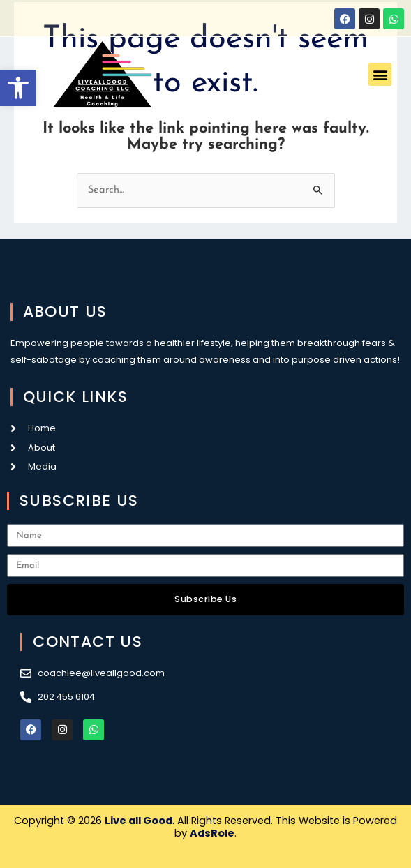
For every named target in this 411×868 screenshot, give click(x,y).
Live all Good (139, 821)
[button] (18, 88)
